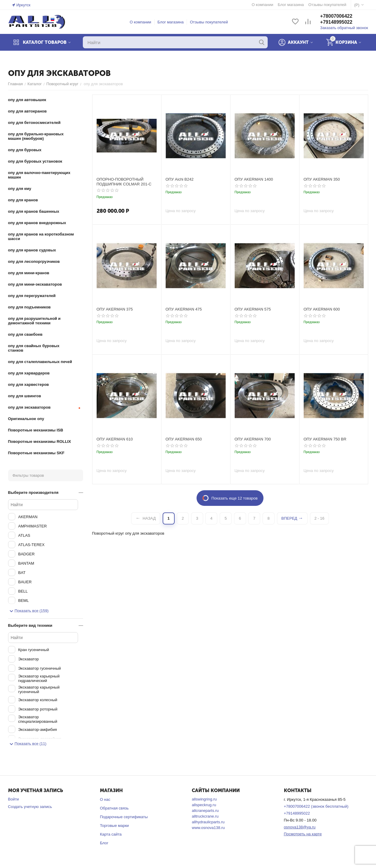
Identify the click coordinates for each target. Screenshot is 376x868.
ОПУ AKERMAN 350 (322, 179)
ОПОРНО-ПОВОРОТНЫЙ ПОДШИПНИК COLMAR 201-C (124, 182)
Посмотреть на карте (303, 834)
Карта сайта (111, 834)
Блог (104, 843)
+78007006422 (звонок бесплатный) (316, 806)
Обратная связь (114, 808)
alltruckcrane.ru (205, 816)
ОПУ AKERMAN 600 (322, 309)
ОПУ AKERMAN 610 (115, 439)
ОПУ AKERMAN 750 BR (325, 439)
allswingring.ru (204, 799)
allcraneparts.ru (205, 811)
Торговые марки (114, 826)
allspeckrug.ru (204, 805)
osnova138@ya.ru (300, 827)
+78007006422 (336, 16)
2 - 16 (319, 518)
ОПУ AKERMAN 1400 (254, 179)
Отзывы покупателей (209, 22)
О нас (105, 799)
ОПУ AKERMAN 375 (115, 309)
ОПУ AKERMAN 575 (253, 309)
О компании (140, 22)
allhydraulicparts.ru (208, 822)
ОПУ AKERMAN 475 (184, 309)
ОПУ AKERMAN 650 (184, 439)
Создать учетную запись (30, 807)
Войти (14, 799)
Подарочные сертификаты (124, 817)
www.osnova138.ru (208, 828)
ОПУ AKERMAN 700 (253, 439)
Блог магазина (171, 22)
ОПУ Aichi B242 (180, 179)
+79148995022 (336, 22)
